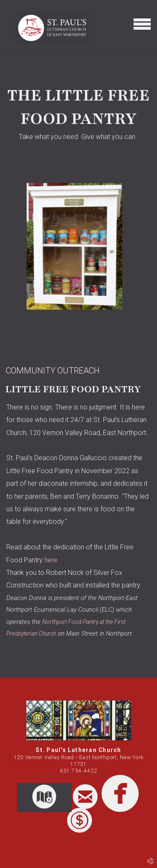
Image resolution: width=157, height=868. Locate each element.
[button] (44, 798)
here (51, 560)
